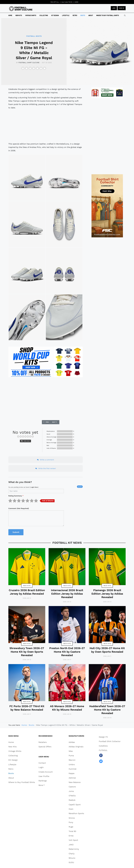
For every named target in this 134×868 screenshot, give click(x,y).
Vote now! (25, 441)
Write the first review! (46, 468)
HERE (76, 2)
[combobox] (125, 15)
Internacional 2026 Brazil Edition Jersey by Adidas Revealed (67, 594)
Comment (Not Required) (19, 508)
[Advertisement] (46, 126)
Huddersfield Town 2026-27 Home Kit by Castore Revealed (107, 710)
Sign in (122, 8)
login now (34, 487)
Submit (16, 532)
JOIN (114, 8)
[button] (46, 785)
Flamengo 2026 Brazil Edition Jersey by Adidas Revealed (107, 594)
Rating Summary (16, 496)
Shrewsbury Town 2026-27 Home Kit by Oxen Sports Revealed (27, 652)
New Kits (27, 586)
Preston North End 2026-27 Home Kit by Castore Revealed (67, 652)
